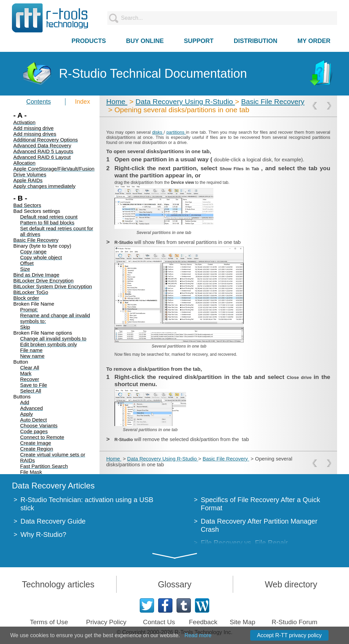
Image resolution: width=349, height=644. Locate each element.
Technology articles (58, 584)
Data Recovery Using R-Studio (185, 101)
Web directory (291, 584)
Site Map (242, 622)
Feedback (203, 622)
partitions (176, 132)
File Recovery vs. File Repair (244, 543)
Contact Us (159, 622)
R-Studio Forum (294, 622)
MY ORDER (314, 41)
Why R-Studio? (43, 535)
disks (158, 132)
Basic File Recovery (273, 101)
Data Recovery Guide (53, 521)
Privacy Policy (106, 622)
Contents (39, 102)
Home (117, 101)
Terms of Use (49, 622)
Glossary (175, 584)
